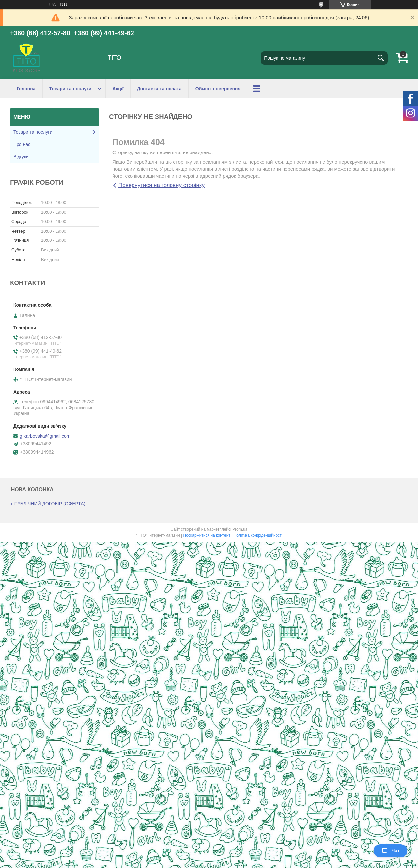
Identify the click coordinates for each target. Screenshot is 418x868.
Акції (118, 89)
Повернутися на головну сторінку (161, 185)
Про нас (22, 144)
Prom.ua (240, 529)
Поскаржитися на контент (207, 535)
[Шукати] (381, 58)
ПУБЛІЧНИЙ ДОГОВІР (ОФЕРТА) (50, 504)
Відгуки (21, 157)
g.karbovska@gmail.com (45, 436)
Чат (391, 851)
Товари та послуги (70, 89)
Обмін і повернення (218, 89)
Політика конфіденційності (258, 535)
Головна (26, 89)
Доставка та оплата (159, 89)
